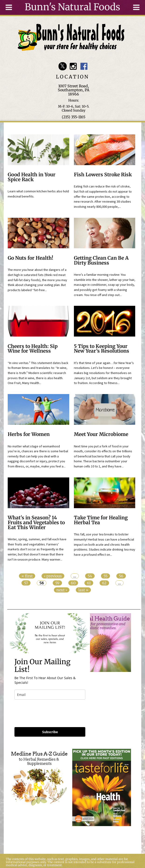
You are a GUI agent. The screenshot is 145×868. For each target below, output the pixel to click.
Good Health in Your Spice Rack (32, 177)
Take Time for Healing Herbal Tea (101, 520)
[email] (50, 695)
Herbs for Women (29, 434)
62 (104, 583)
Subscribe (50, 732)
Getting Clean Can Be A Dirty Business (101, 260)
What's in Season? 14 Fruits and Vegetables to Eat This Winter (36, 523)
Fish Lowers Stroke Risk (103, 175)
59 (57, 583)
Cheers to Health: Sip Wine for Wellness (33, 349)
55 (105, 576)
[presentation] (50, 713)
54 (90, 576)
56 (121, 576)
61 (89, 583)
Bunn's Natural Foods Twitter (63, 66)
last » (83, 590)
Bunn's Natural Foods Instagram (73, 66)
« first (27, 576)
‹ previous (53, 576)
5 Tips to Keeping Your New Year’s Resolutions (102, 349)
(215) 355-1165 (74, 117)
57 (26, 583)
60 (73, 583)
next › (62, 590)
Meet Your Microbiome (101, 434)
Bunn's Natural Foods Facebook (84, 66)
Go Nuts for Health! (30, 258)
